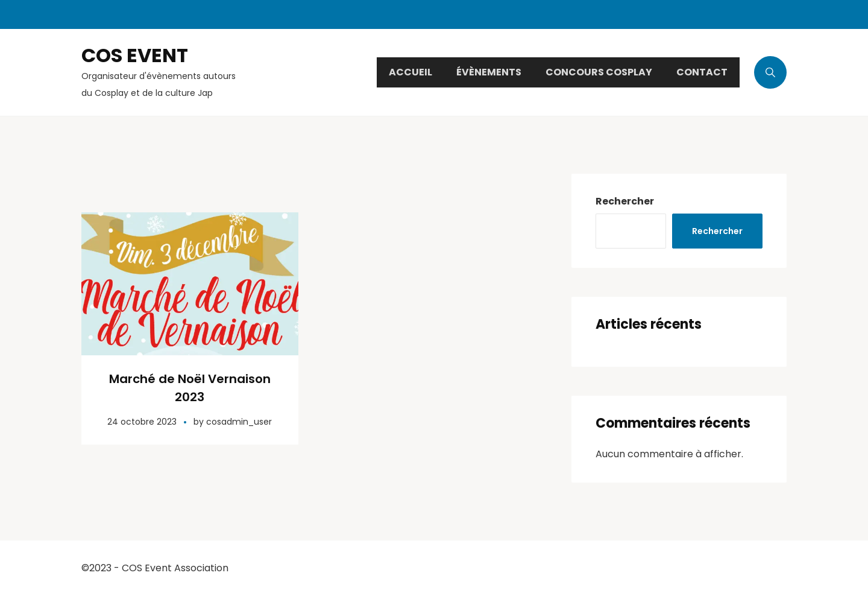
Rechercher (625, 201)
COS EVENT (135, 55)
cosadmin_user (239, 422)
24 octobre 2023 (142, 422)
